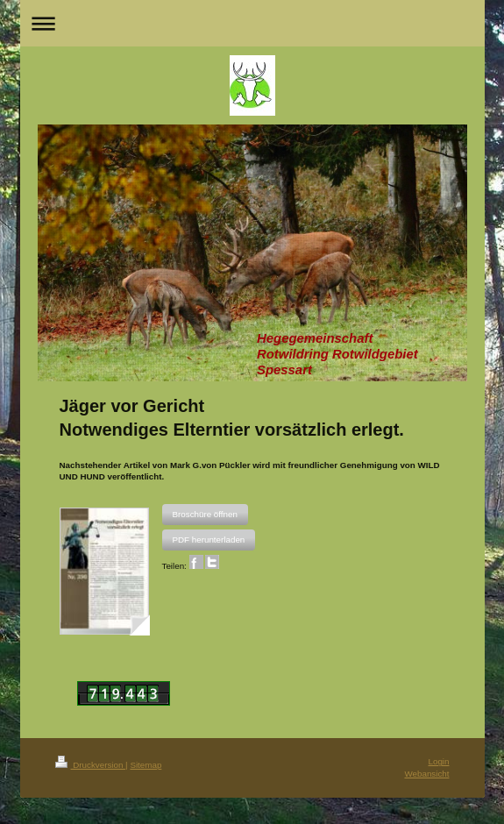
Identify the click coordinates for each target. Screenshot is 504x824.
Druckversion (91, 765)
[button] (205, 515)
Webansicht (426, 774)
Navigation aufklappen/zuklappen (252, 23)
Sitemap (146, 765)
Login (439, 761)
